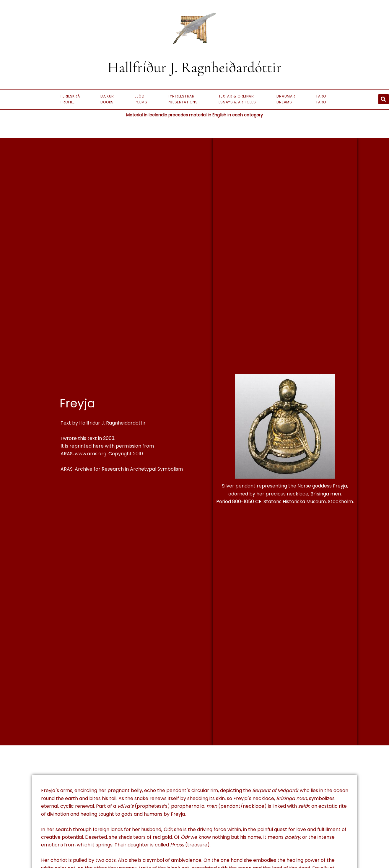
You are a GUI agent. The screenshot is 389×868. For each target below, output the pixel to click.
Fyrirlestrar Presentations (183, 99)
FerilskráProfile (70, 99)
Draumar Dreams (286, 99)
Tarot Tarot (322, 99)
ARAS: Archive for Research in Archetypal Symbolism (122, 469)
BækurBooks (107, 99)
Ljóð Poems (141, 99)
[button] (384, 99)
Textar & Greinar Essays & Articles (237, 99)
